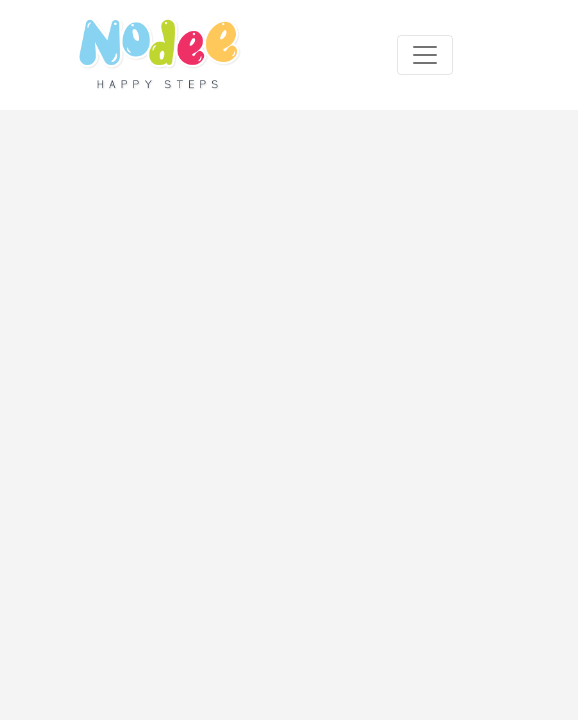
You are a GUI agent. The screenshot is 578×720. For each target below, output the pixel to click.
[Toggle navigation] (425, 55)
